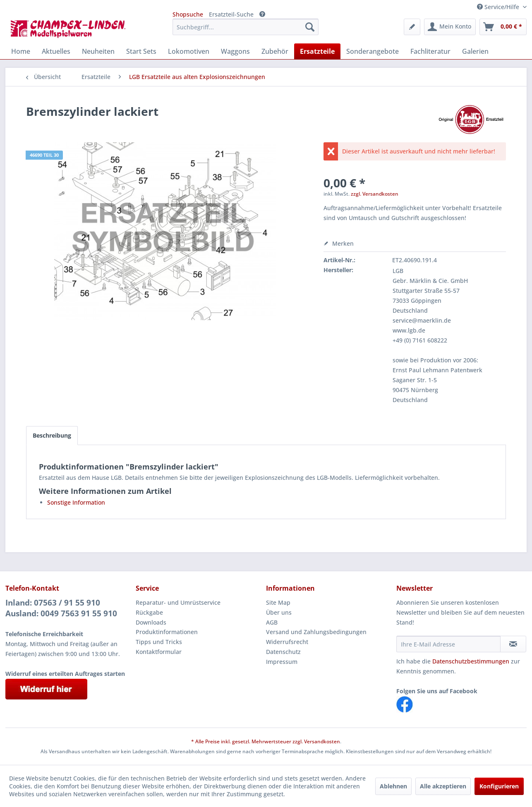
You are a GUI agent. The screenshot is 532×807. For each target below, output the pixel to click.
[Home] (21, 51)
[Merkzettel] (412, 27)
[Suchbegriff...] (246, 27)
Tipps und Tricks (159, 642)
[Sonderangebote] (373, 51)
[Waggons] (235, 51)
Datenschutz (283, 652)
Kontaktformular (159, 652)
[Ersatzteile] (317, 51)
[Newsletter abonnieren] (513, 644)
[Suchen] (310, 27)
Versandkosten (322, 741)
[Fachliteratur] (430, 51)
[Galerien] (475, 51)
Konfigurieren (499, 786)
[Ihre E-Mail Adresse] (448, 644)
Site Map (278, 602)
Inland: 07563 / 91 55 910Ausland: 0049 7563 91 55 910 (61, 608)
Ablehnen (393, 786)
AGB (272, 622)
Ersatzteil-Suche (231, 14)
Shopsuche (188, 14)
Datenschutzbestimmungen (471, 661)
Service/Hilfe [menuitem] (499, 7)
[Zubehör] (275, 51)
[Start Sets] (141, 51)
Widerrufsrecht (287, 642)
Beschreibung (52, 435)
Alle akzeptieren (443, 786)
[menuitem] (246, 27)
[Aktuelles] (56, 51)
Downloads (151, 622)
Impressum (282, 662)
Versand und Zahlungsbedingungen (316, 632)
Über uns (279, 612)
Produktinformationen (167, 632)
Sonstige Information (76, 502)
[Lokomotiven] (189, 51)
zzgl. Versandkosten (375, 194)
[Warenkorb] (503, 27)
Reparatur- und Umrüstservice (178, 602)
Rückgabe (149, 612)
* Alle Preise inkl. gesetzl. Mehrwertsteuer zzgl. (248, 741)
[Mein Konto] (450, 27)
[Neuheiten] (98, 51)
